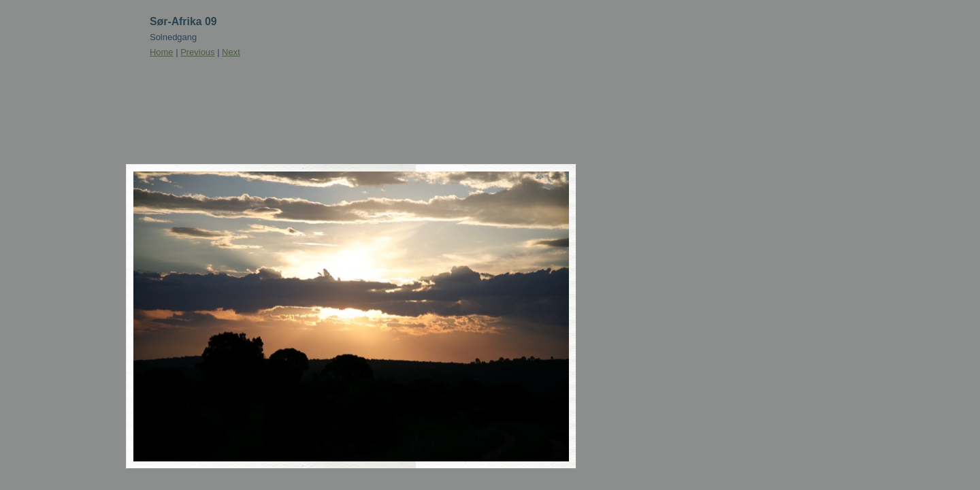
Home (162, 52)
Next (231, 52)
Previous (197, 52)
